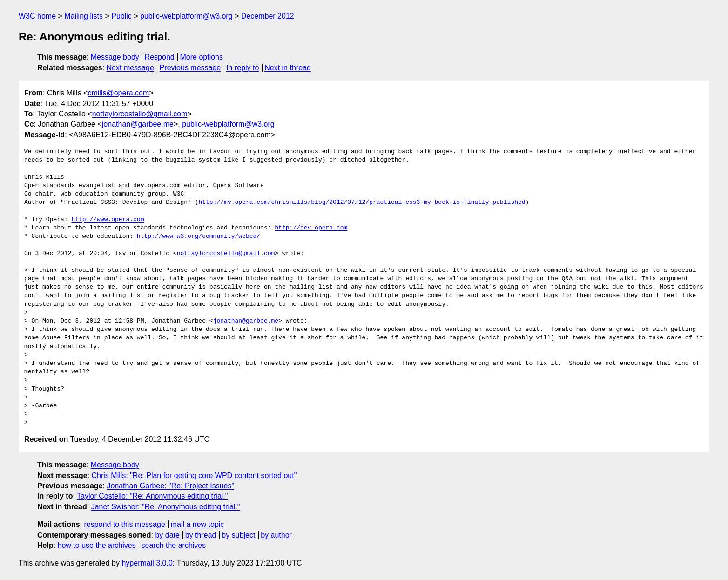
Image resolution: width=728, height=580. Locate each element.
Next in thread (288, 68)
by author (276, 535)
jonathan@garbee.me (138, 124)
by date (167, 535)
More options (202, 57)
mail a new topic (198, 524)
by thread (201, 535)
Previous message (190, 68)
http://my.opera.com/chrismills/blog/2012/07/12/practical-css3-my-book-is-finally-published (362, 202)
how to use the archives (97, 545)
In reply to (243, 68)
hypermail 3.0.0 (147, 563)
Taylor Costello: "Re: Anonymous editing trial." (152, 496)
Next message (130, 68)
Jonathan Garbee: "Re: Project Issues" (170, 486)
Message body (115, 57)
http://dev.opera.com (311, 228)
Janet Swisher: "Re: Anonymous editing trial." (166, 507)
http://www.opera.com (108, 220)
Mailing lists (84, 16)
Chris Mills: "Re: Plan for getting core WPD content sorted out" (194, 475)
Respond (160, 57)
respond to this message (124, 524)
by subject (238, 535)
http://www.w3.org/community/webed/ (199, 236)
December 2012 (268, 16)
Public (121, 16)
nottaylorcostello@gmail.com (140, 114)
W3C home (37, 16)
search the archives (174, 545)
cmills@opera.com (118, 93)
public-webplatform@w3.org (186, 16)
